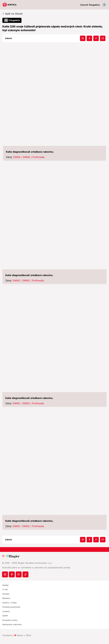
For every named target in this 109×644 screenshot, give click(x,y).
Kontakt (6, 594)
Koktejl (5, 585)
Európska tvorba (10, 620)
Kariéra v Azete (9, 603)
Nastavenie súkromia (12, 624)
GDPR (5, 616)
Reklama (6, 598)
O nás (5, 589)
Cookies (6, 611)
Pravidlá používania (11, 607)
